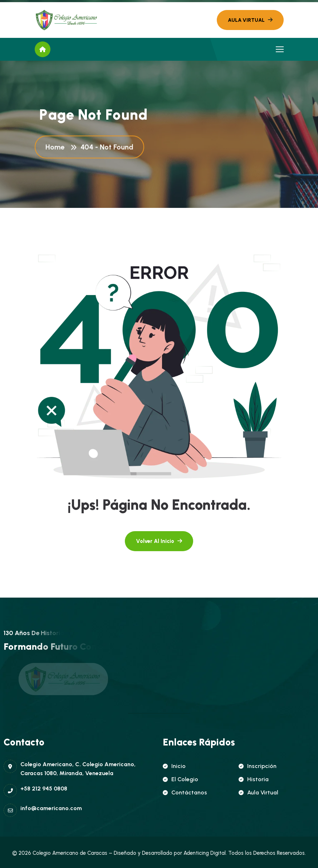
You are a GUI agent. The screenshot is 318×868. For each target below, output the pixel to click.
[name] (67, 20)
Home (57, 148)
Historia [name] (254, 779)
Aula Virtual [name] (258, 792)
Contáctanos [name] (185, 792)
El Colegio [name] (180, 779)
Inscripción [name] (258, 766)
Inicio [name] (174, 766)
